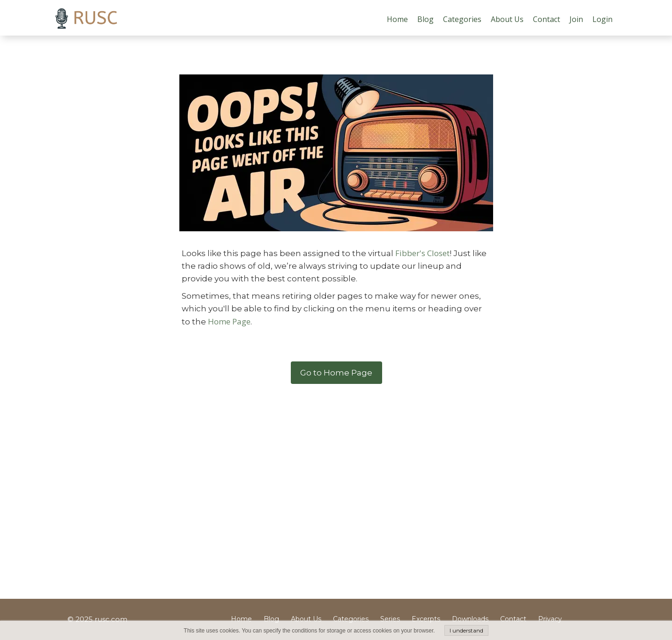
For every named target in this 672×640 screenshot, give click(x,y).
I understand (466, 630)
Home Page (229, 321)
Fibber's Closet (422, 253)
